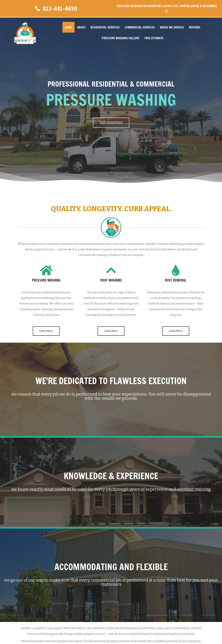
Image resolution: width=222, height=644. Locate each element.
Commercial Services (140, 27)
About (81, 27)
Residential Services (105, 27)
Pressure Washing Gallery (121, 38)
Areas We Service (172, 27)
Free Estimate (154, 38)
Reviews (195, 27)
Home (69, 27)
